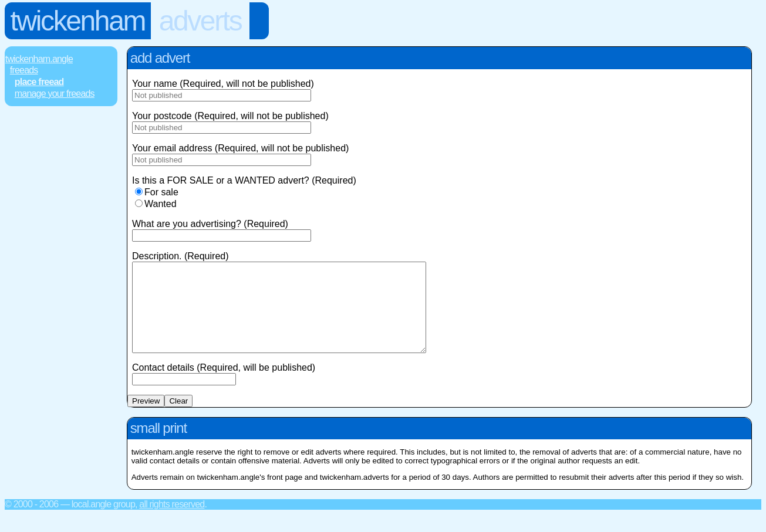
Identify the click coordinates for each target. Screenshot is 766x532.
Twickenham (78, 21)
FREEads (24, 70)
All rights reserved (172, 522)
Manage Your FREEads (55, 94)
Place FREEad (39, 82)
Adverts (200, 21)
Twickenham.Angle (39, 59)
